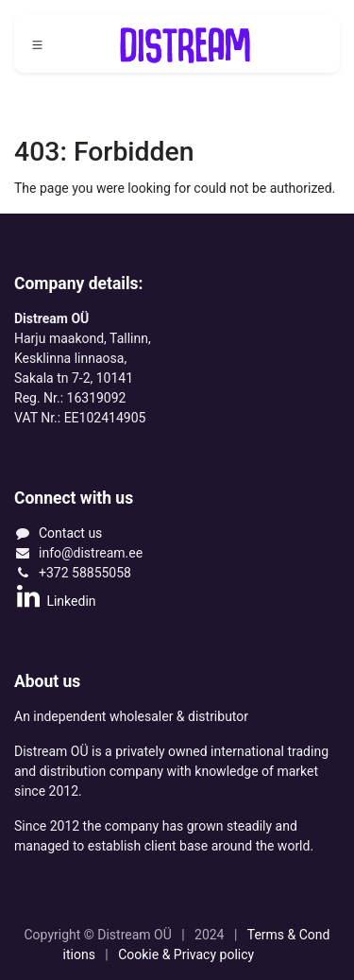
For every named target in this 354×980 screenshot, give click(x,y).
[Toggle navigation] (37, 44)
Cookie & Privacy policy (187, 954)
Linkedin (55, 601)
